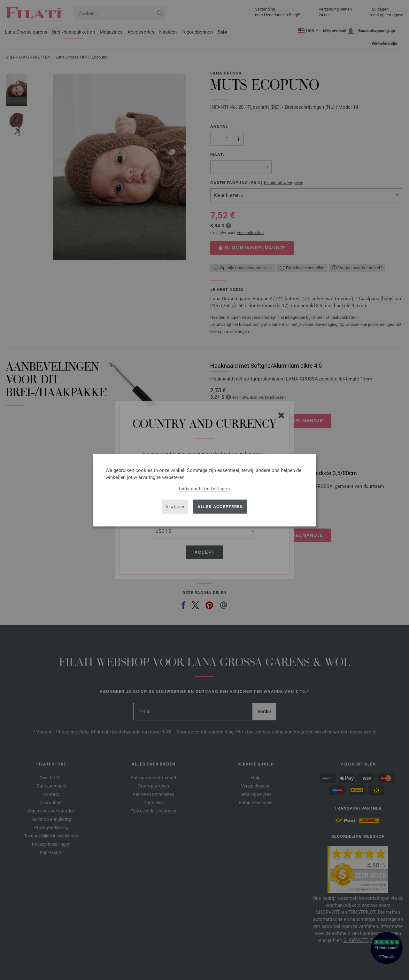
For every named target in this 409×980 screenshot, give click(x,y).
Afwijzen (175, 507)
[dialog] (204, 490)
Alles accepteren (220, 507)
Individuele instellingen (204, 488)
